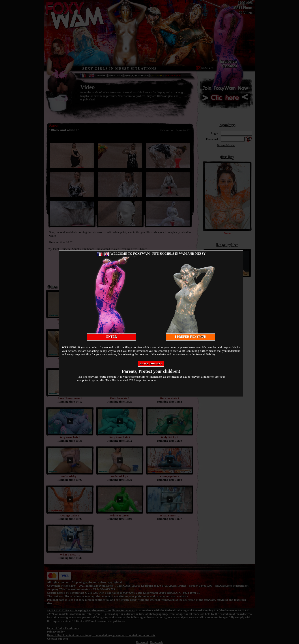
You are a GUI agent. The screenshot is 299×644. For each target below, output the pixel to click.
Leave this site (151, 363)
